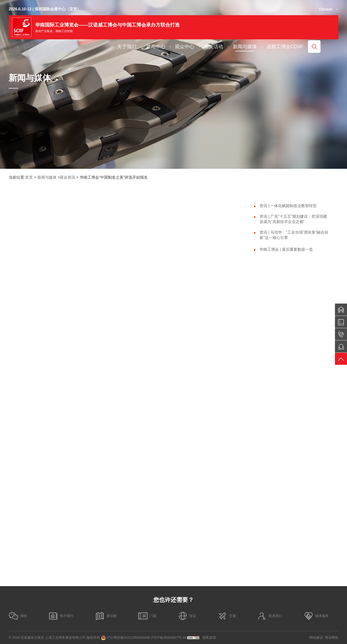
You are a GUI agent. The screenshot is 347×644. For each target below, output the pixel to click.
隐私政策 (209, 637)
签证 (187, 616)
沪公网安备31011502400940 (125, 638)
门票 (147, 616)
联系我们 (270, 616)
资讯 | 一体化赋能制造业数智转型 (288, 206)
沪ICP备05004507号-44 (169, 637)
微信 (18, 616)
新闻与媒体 (47, 177)
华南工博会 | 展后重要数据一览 (286, 249)
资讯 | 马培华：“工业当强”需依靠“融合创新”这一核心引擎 (294, 235)
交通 (227, 616)
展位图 (106, 616)
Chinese (326, 9)
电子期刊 (61, 616)
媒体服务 (316, 616)
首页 (29, 177)
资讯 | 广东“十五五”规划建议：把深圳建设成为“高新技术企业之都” (293, 219)
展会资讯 (67, 177)
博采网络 (332, 637)
